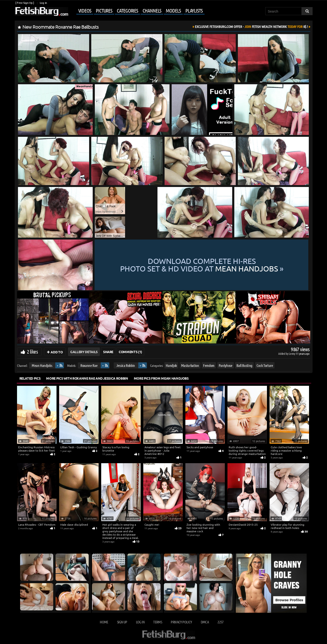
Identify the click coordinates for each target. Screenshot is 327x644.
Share (108, 352)
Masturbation (190, 365)
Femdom (209, 365)
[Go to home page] (41, 11)
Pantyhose (225, 365)
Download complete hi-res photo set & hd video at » (202, 265)
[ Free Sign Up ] (25, 3)
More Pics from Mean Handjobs (161, 378)
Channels (152, 10)
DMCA (205, 622)
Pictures (104, 10)
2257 (220, 622)
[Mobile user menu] (137, 11)
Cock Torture (265, 365)
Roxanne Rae (89, 365)
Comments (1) (130, 352)
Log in (43, 3)
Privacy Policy (181, 622)
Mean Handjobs (42, 365)
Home (104, 622)
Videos (85, 10)
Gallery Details (84, 352)
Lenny (292, 353)
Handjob (171, 365)
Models (173, 10)
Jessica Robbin (125, 365)
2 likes (32, 351)
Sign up (122, 622)
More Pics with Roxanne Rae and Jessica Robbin (87, 378)
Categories (127, 10)
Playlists (194, 10)
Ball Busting (244, 365)
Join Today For (251, 27)
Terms (158, 622)
